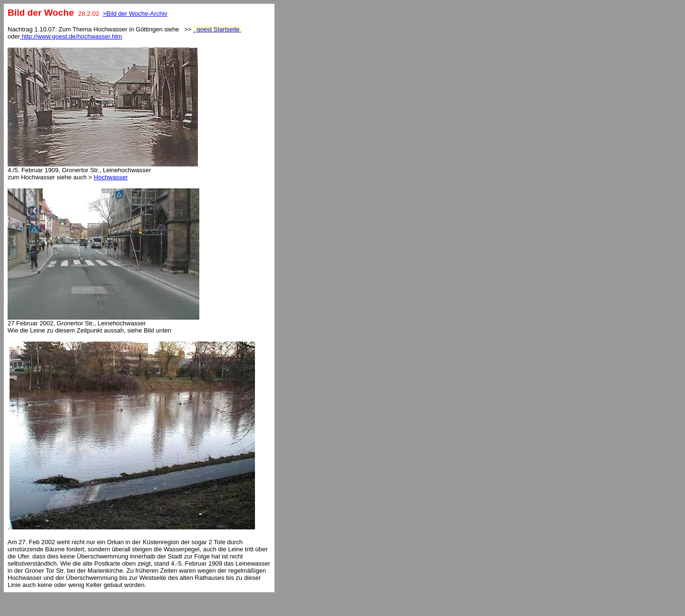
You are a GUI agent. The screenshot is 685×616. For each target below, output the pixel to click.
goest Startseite (217, 29)
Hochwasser (111, 177)
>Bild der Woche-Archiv (135, 14)
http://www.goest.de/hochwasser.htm (71, 36)
